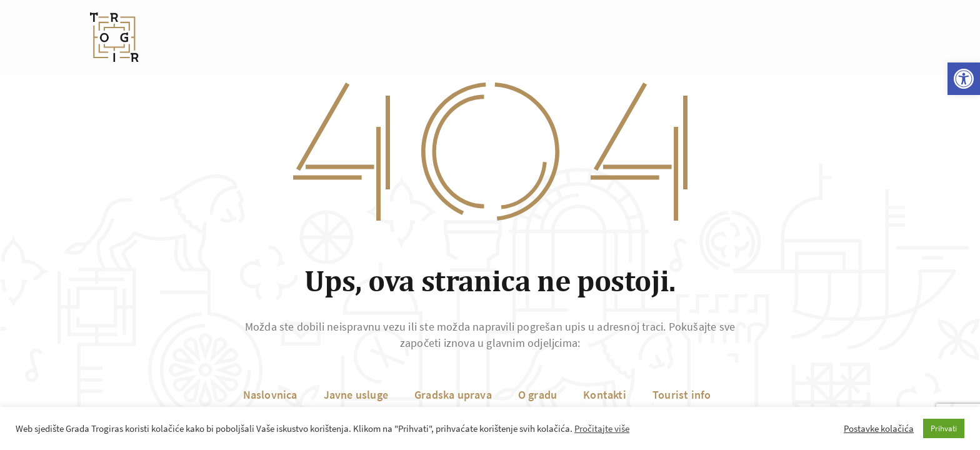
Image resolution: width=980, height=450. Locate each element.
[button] (964, 79)
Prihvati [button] (944, 428)
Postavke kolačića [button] (879, 429)
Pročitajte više (602, 429)
